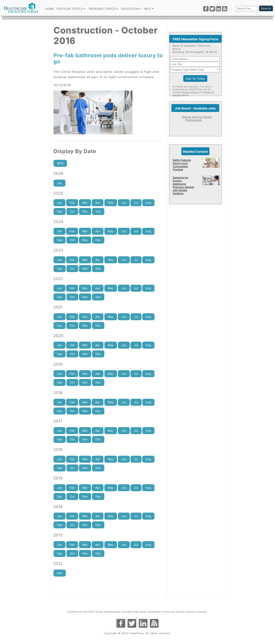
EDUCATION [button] (131, 9)
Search (266, 8)
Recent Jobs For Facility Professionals (197, 119)
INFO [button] (149, 9)
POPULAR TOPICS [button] (71, 9)
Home (49, 9)
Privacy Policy (190, 92)
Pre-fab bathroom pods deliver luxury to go (108, 58)
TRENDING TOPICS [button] (103, 9)
